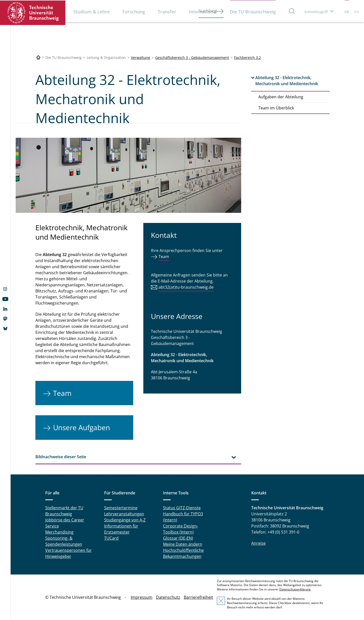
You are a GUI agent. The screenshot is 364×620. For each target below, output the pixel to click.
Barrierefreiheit (198, 597)
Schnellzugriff (316, 12)
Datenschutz (168, 597)
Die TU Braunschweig (253, 12)
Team (62, 393)
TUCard (111, 538)
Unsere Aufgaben (82, 427)
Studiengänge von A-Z (125, 520)
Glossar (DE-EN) (178, 538)
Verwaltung (141, 58)
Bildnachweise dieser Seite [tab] (61, 457)
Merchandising (59, 532)
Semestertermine (121, 508)
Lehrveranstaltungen (124, 514)
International (203, 12)
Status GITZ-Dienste (182, 508)
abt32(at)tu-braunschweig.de (186, 287)
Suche (292, 11)
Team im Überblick (276, 108)
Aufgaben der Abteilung (281, 97)
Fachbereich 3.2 (247, 58)
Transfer (167, 12)
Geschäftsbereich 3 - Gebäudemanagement (192, 58)
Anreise (258, 543)
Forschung (134, 12)
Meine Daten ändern (183, 544)
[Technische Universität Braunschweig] (38, 58)
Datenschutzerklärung (295, 589)
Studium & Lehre (92, 12)
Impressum (142, 597)
